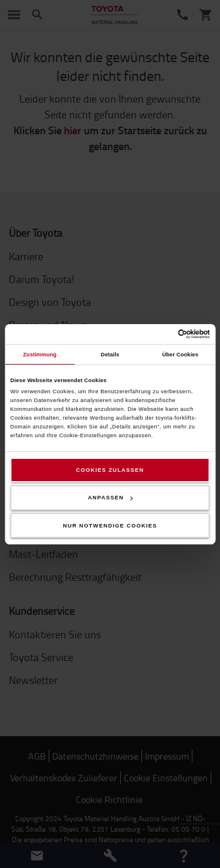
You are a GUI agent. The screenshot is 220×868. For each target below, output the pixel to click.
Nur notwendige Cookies (110, 526)
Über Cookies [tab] (180, 355)
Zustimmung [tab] (40, 355)
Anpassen (110, 498)
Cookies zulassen (110, 470)
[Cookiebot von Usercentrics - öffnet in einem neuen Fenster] (159, 334)
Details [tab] (110, 355)
